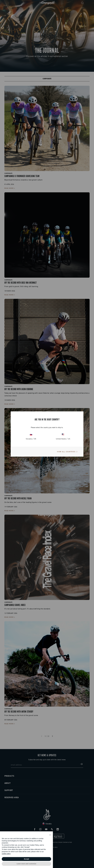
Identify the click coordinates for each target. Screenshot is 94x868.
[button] (50, 835)
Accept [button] (27, 859)
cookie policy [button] (6, 854)
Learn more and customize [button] (26, 864)
